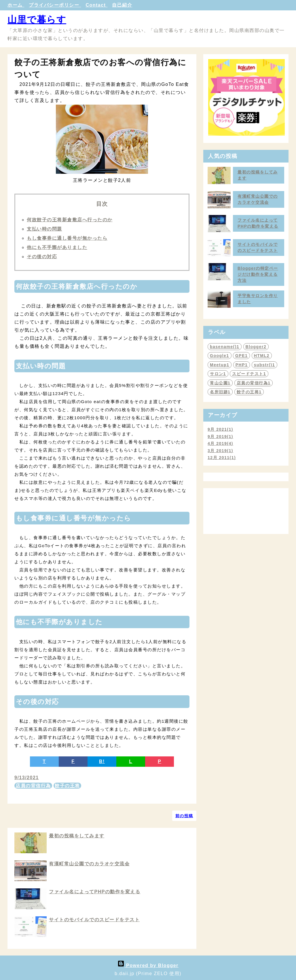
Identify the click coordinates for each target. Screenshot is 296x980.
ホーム (16, 5)
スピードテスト (249, 374)
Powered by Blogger (148, 965)
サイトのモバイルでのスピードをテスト (94, 920)
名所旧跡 (220, 392)
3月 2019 (220, 451)
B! (102, 761)
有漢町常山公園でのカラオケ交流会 (89, 864)
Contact (96, 5)
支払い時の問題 (44, 229)
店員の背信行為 (33, 786)
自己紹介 (122, 5)
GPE (241, 356)
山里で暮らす (37, 20)
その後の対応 (42, 257)
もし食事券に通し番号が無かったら (67, 238)
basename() (225, 347)
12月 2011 (222, 458)
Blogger (256, 347)
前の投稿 (184, 816)
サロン (218, 374)
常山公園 (220, 383)
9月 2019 (220, 437)
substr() (264, 365)
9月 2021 (220, 429)
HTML (262, 356)
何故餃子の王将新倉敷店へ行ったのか (70, 220)
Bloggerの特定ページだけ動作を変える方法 (258, 274)
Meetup (220, 365)
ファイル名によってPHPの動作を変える (95, 892)
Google (220, 356)
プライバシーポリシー (55, 5)
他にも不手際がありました (57, 247)
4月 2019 (220, 443)
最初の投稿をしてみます (77, 836)
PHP (242, 365)
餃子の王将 (67, 786)
